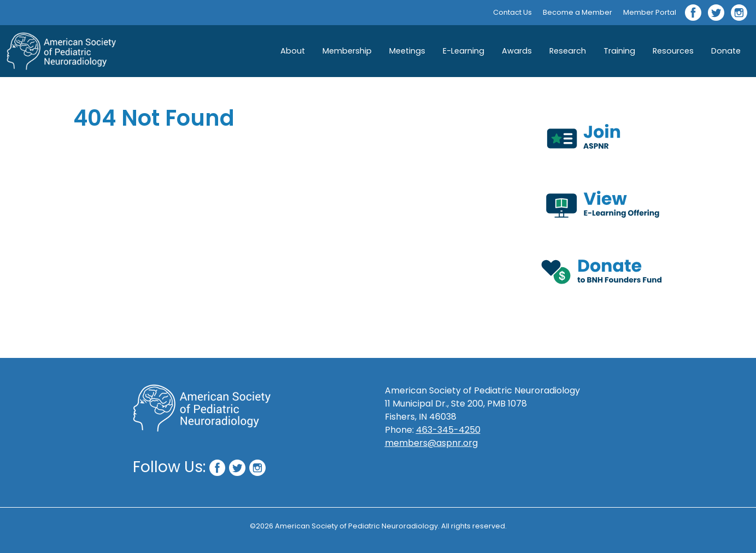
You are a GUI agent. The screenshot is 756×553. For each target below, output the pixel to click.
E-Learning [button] (464, 51)
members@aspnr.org (431, 443)
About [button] (293, 51)
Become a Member (578, 12)
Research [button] (568, 51)
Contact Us (512, 12)
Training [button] (619, 51)
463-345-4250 (448, 430)
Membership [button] (347, 51)
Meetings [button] (407, 51)
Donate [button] (726, 51)
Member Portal (650, 12)
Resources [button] (673, 51)
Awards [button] (517, 51)
